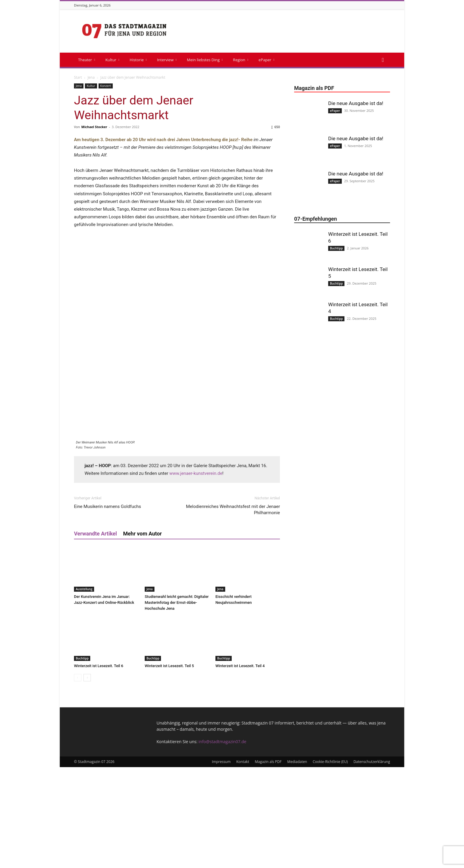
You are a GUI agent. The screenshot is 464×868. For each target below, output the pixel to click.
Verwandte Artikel (95, 634)
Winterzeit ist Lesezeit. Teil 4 (240, 767)
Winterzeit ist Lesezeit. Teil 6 (99, 767)
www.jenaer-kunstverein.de (196, 574)
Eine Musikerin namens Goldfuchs (108, 607)
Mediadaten (297, 863)
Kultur (112, 60)
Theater (87, 60)
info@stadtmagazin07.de (223, 842)
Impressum (221, 863)
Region (241, 60)
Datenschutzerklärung (372, 863)
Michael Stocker (94, 127)
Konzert (106, 86)
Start (78, 77)
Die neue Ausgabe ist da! (356, 103)
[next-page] (87, 779)
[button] (383, 60)
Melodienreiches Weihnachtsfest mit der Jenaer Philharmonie (233, 610)
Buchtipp (82, 759)
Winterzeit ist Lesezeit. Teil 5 (169, 767)
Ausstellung (84, 690)
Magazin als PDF (268, 863)
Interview (167, 60)
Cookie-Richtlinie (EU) (330, 863)
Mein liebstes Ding (205, 60)
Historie (138, 60)
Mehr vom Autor (142, 634)
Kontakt (243, 863)
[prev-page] (78, 779)
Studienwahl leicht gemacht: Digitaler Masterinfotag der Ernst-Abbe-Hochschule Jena (177, 703)
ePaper (266, 60)
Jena (91, 77)
